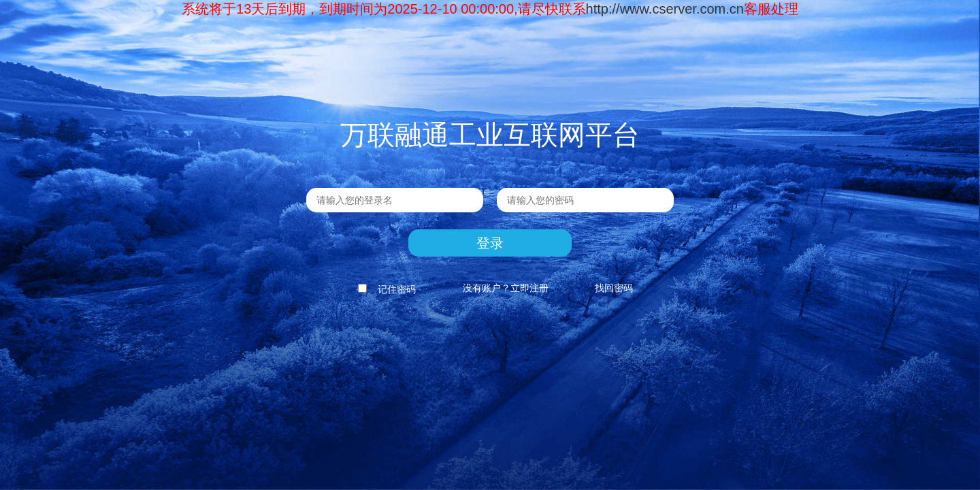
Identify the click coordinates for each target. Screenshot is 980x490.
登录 (490, 243)
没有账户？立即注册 (506, 288)
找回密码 (614, 288)
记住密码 (385, 289)
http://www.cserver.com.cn (665, 9)
